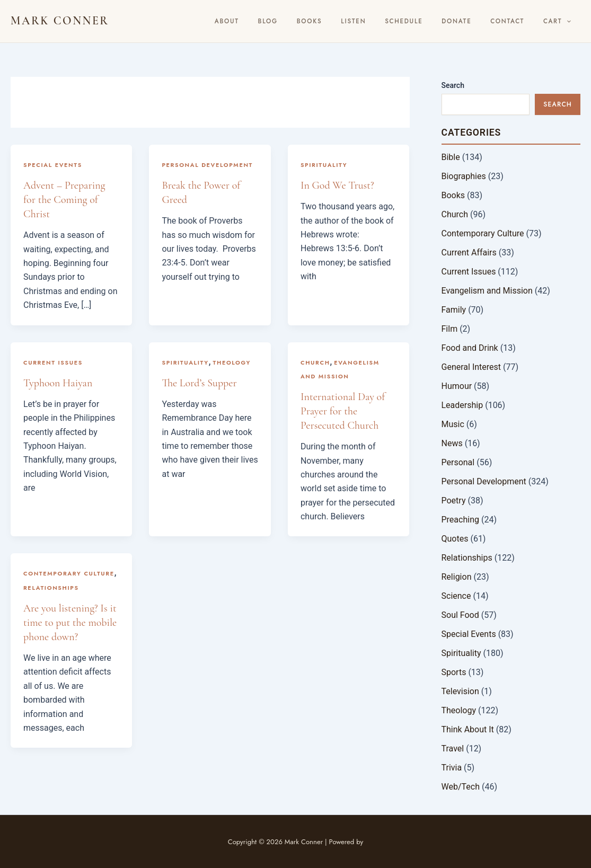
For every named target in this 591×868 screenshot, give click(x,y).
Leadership (462, 405)
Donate (473, 21)
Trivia (452, 768)
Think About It (468, 729)
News (452, 443)
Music (453, 424)
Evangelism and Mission (487, 291)
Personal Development (207, 165)
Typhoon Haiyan (58, 383)
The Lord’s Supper (199, 383)
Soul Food (460, 615)
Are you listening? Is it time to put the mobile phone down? (70, 623)
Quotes (455, 539)
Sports (454, 672)
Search (453, 85)
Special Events (53, 165)
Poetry (454, 501)
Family (454, 310)
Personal (458, 462)
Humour (457, 386)
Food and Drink (470, 348)
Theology (232, 362)
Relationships (51, 588)
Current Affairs (469, 253)
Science (456, 596)
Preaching (460, 520)
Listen (383, 21)
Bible (451, 157)
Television (460, 691)
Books (347, 21)
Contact (517, 21)
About (277, 21)
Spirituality (324, 165)
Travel (453, 749)
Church (315, 362)
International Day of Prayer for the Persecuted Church (343, 411)
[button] (570, 21)
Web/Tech (461, 787)
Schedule (427, 21)
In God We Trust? (337, 185)
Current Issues (53, 362)
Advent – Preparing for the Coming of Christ (64, 200)
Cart (560, 21)
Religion (457, 577)
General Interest (471, 367)
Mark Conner (60, 21)
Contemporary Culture (69, 573)
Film (450, 329)
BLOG (311, 21)
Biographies (464, 176)
